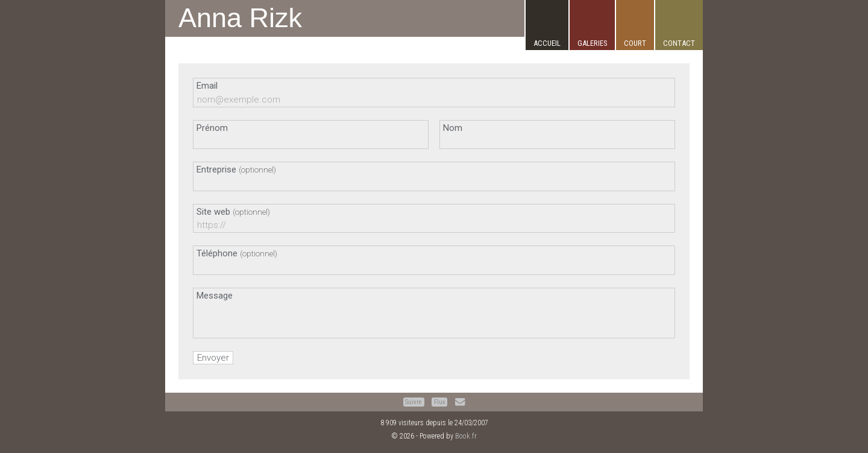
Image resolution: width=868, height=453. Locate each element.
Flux (440, 402)
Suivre (414, 402)
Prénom (212, 128)
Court (635, 43)
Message (215, 296)
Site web (233, 212)
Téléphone (237, 253)
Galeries (592, 43)
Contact (679, 43)
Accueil (547, 43)
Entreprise (236, 169)
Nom (453, 128)
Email (207, 86)
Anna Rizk (240, 18)
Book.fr (466, 436)
